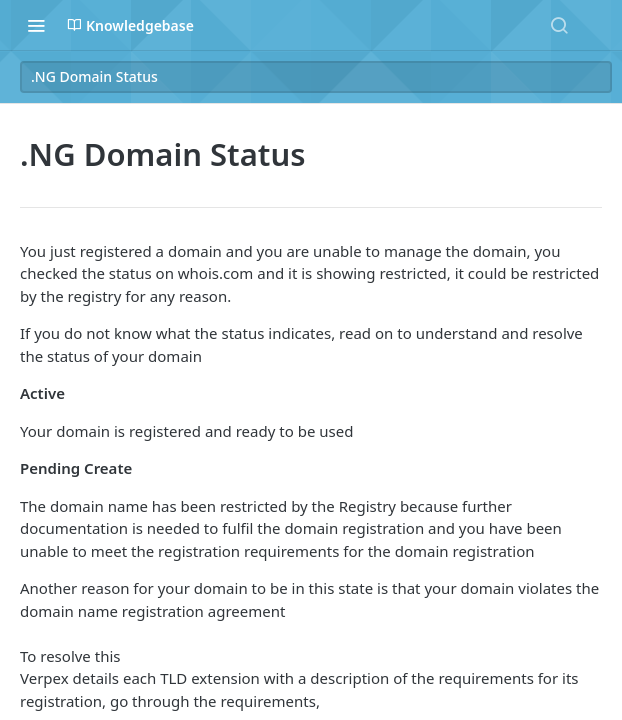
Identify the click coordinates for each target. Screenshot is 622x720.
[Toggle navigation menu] (36, 25)
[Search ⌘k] (559, 25)
